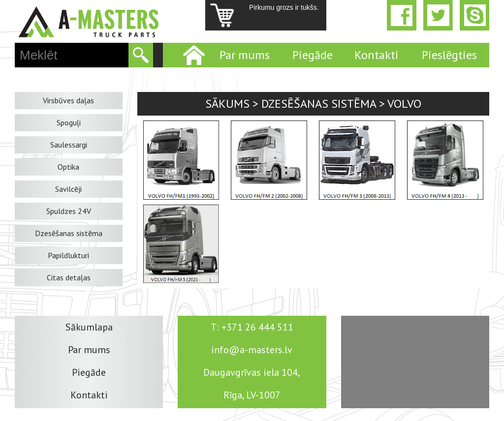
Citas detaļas (69, 277)
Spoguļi (69, 122)
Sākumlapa (89, 327)
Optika (68, 167)
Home (193, 55)
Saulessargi (69, 145)
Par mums (245, 55)
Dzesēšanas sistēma (69, 233)
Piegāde (313, 55)
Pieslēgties (449, 55)
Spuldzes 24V (69, 211)
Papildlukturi (68, 255)
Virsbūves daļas (68, 100)
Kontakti (377, 55)
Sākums (227, 104)
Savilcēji (68, 189)
